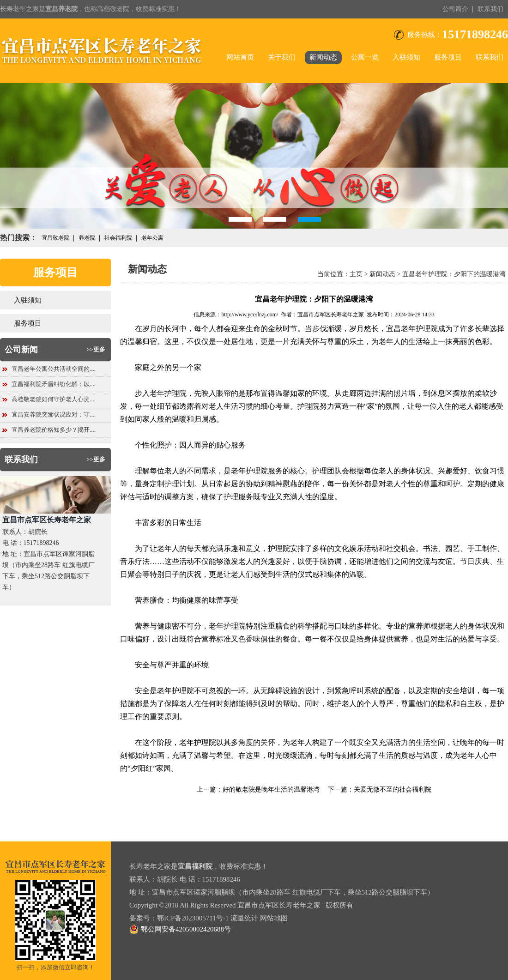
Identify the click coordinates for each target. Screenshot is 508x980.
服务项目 (448, 57)
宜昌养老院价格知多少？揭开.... (54, 430)
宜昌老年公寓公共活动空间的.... (54, 369)
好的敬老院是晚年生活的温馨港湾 (271, 789)
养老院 (87, 238)
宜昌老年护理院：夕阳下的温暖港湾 (454, 274)
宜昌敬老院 (55, 238)
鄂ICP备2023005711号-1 (193, 918)
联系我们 (490, 9)
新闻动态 (323, 57)
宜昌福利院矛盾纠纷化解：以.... (54, 384)
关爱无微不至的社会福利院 (393, 789)
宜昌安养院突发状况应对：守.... (54, 414)
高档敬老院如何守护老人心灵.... (54, 399)
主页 (356, 274)
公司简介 (455, 9)
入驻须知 (406, 57)
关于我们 (282, 57)
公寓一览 (365, 57)
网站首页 (240, 57)
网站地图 (274, 918)
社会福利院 (118, 238)
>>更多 (96, 349)
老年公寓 (152, 238)
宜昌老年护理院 (412, 329)
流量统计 (244, 918)
